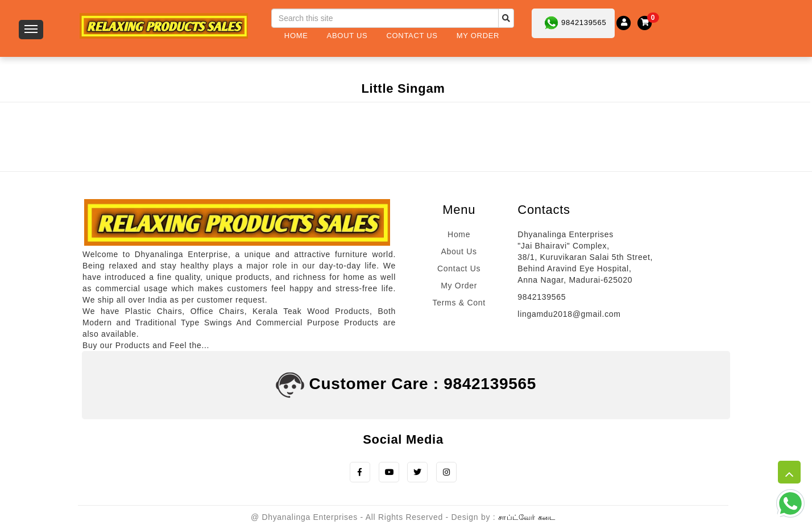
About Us (347, 36)
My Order (478, 36)
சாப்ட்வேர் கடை (527, 518)
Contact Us (412, 36)
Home (296, 36)
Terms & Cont (459, 303)
